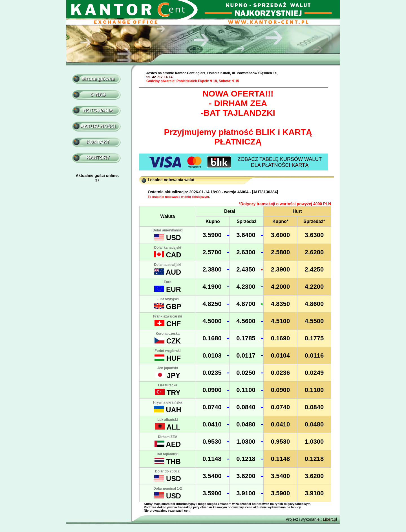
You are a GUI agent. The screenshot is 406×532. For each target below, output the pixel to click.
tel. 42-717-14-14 (159, 77)
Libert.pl (330, 519)
